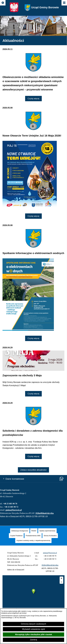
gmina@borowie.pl (14, 510)
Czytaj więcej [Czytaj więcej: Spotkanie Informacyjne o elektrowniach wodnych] (33, 338)
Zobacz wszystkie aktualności (33, 470)
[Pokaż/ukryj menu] (64, 3)
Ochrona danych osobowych (33, 624)
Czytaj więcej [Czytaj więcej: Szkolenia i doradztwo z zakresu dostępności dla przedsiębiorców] (33, 456)
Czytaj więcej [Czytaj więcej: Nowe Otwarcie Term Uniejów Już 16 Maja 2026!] (33, 216)
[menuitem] (20, 531)
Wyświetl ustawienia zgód (33, 629)
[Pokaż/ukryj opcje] (3, 3)
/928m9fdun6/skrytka (45, 513)
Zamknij (33, 640)
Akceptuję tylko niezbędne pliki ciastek (33, 634)
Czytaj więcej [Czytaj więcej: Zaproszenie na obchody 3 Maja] (33, 394)
